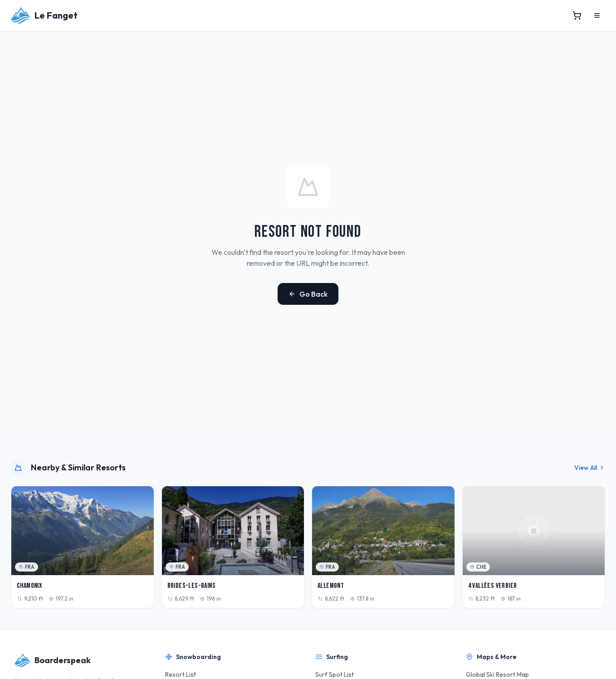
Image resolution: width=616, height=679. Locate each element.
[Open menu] (597, 15)
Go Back (308, 294)
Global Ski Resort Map (497, 674)
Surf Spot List (335, 674)
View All (590, 468)
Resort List (181, 674)
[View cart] (577, 15)
